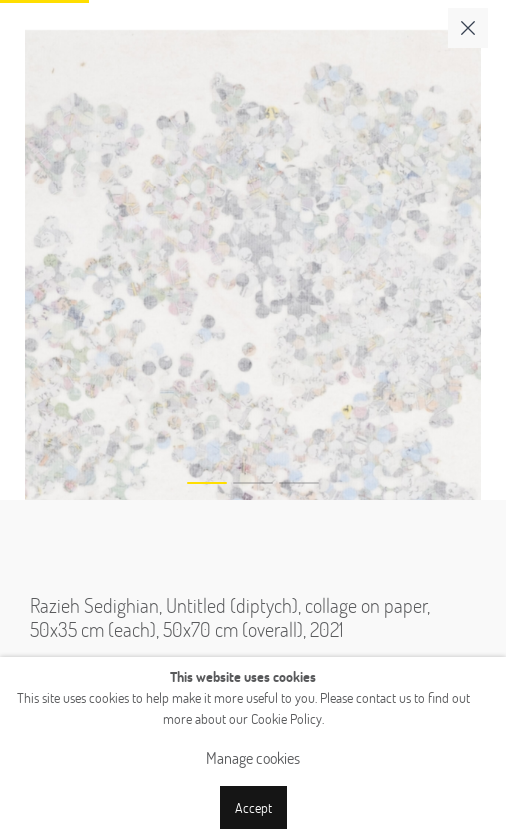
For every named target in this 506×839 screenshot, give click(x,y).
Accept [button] (253, 808)
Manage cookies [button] (253, 758)
